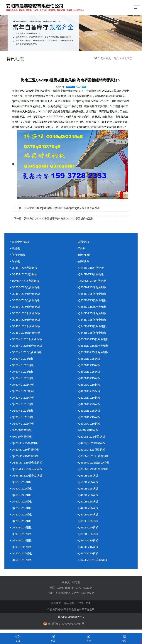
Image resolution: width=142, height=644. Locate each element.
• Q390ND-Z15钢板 (88, 417)
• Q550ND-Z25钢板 (22, 365)
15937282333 (65, 588)
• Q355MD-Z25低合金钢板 (93, 463)
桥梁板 (36, 91)
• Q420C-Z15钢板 (87, 547)
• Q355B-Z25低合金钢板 (25, 287)
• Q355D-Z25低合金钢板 (92, 300)
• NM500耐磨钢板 (21, 430)
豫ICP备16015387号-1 (71, 617)
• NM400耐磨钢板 (87, 430)
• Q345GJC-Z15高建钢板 (92, 560)
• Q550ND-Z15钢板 (88, 365)
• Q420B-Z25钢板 (87, 514)
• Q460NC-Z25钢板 (22, 385)
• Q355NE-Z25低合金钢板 (93, 352)
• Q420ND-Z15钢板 (88, 398)
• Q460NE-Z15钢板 (88, 372)
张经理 (76, 582)
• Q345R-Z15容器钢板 (90, 274)
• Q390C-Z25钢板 (21, 547)
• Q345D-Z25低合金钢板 (25, 320)
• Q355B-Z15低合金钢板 (92, 287)
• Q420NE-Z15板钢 (88, 391)
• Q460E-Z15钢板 (87, 488)
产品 (53, 638)
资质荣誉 (56, 603)
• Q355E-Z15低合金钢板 (25, 300)
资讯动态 (127, 58)
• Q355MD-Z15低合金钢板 (26, 469)
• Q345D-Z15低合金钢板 (92, 326)
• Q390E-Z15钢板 (21, 527)
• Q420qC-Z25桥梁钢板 (91, 450)
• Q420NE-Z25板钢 (22, 391)
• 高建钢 (15, 248)
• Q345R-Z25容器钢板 (24, 274)
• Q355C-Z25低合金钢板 (25, 313)
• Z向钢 (81, 248)
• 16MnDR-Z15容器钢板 (25, 281)
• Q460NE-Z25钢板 (22, 372)
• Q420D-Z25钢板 (87, 508)
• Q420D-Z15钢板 (21, 514)
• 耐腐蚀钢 (83, 261)
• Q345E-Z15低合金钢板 (92, 320)
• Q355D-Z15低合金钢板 (25, 307)
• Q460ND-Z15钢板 (88, 378)
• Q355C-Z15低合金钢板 (92, 307)
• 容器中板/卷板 (20, 242)
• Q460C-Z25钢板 (87, 553)
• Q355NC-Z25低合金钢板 (26, 339)
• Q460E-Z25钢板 (21, 495)
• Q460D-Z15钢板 (21, 501)
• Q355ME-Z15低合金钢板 (93, 469)
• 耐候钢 (15, 261)
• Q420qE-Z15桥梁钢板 (24, 443)
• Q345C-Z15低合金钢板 (25, 294)
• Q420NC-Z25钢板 (88, 404)
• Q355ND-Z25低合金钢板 (26, 346)
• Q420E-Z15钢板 (21, 508)
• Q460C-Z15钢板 (21, 560)
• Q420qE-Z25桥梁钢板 (91, 437)
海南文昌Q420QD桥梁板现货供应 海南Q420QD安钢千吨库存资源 (62, 208)
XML (89, 603)
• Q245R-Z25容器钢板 (24, 268)
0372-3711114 (84, 588)
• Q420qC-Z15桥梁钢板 (24, 456)
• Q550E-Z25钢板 (87, 475)
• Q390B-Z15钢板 (21, 540)
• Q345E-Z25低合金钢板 (92, 313)
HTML (80, 603)
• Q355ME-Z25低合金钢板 (26, 475)
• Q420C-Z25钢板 (21, 553)
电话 (124, 638)
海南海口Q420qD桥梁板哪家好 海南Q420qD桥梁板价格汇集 (59, 218)
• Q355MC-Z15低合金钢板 (93, 456)
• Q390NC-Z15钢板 (88, 424)
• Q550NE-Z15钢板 (88, 359)
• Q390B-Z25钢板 (87, 534)
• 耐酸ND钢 (84, 255)
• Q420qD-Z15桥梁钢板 (24, 450)
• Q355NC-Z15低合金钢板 (93, 339)
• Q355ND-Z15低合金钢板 (93, 346)
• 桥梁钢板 (83, 242)
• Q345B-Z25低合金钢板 (25, 333)
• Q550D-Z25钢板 (87, 482)
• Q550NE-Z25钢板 (22, 359)
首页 (116, 58)
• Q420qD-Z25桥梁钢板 (91, 443)
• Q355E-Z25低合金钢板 (92, 294)
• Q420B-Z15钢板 (21, 521)
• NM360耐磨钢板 (21, 437)
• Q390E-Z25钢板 (87, 521)
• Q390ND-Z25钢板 (22, 417)
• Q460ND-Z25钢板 (22, 378)
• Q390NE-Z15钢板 (88, 411)
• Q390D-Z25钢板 (87, 527)
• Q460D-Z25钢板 (87, 495)
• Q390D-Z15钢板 (21, 534)
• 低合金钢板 (18, 255)
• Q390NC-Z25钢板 (22, 424)
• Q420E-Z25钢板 (87, 501)
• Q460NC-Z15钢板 (88, 385)
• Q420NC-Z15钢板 (22, 404)
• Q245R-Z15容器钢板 (90, 268)
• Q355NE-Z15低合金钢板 (26, 352)
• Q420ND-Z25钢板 (22, 398)
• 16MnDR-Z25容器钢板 (91, 281)
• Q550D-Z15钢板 (21, 488)
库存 (89, 638)
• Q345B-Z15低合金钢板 (92, 333)
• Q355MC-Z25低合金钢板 (26, 463)
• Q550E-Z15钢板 (21, 482)
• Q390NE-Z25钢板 (22, 411)
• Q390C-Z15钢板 (87, 540)
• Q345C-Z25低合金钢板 (25, 326)
